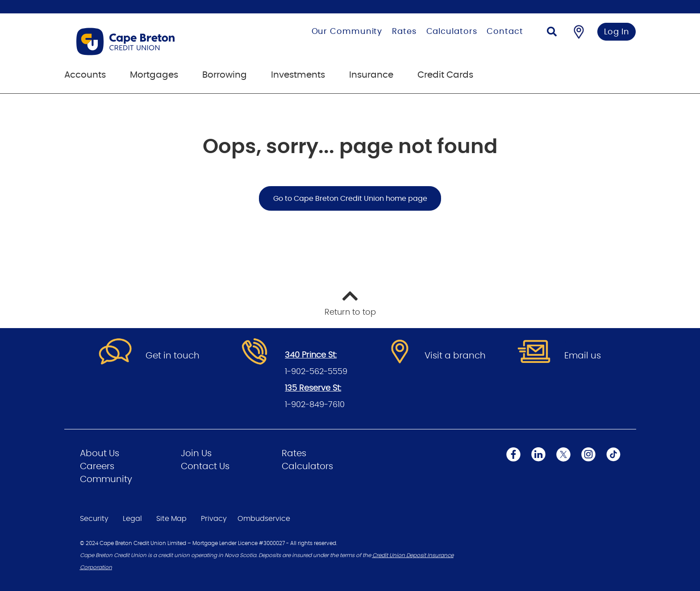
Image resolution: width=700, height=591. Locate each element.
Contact (505, 32)
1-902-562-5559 (316, 372)
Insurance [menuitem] (371, 75)
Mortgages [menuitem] (154, 75)
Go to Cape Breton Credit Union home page (350, 199)
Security (94, 519)
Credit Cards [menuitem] (445, 75)
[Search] (552, 33)
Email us (583, 356)
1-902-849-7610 (315, 405)
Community (106, 479)
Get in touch (173, 356)
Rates (404, 32)
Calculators (452, 32)
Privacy (214, 519)
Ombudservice (264, 519)
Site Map (171, 519)
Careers (97, 466)
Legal (132, 519)
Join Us (196, 454)
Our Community (347, 32)
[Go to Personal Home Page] (155, 42)
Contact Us (205, 466)
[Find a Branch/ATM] (579, 32)
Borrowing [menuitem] (225, 75)
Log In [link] (617, 32)
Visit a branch (455, 356)
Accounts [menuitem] (85, 75)
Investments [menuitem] (298, 75)
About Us (100, 454)
